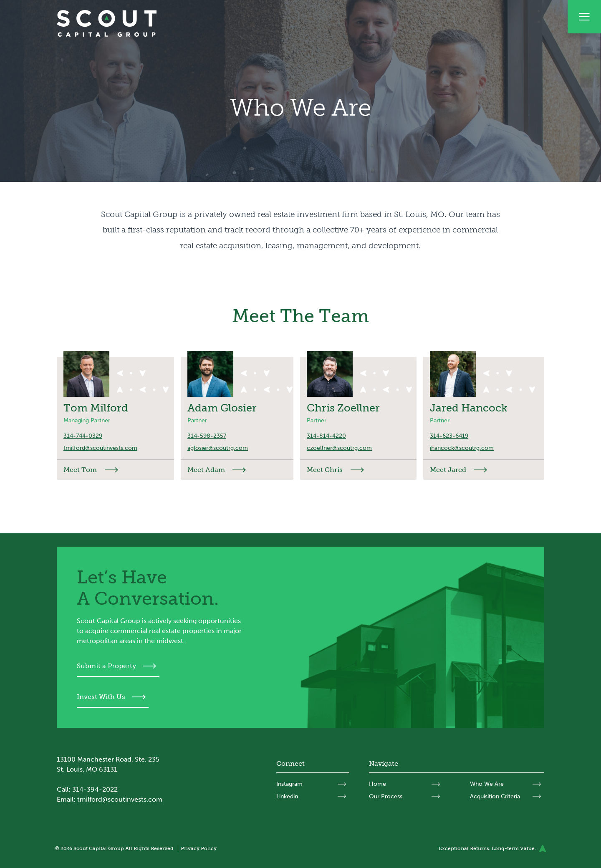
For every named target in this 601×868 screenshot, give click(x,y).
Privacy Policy (199, 848)
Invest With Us (101, 697)
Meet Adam (206, 470)
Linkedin (287, 796)
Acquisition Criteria (495, 796)
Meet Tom (80, 470)
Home (378, 784)
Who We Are (487, 784)
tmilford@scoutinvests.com (100, 448)
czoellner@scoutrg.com (339, 448)
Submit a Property (106, 666)
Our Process (386, 796)
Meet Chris (325, 470)
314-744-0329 (83, 436)
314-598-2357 (207, 436)
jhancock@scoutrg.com (462, 448)
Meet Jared (448, 470)
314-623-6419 (449, 436)
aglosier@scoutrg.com (218, 448)
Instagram (289, 784)
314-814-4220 (326, 436)
